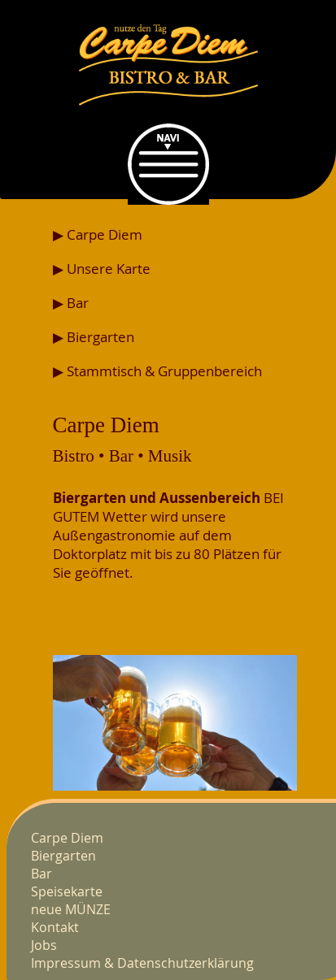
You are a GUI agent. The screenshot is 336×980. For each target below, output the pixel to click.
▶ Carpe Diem (98, 234)
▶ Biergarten (94, 337)
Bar (41, 874)
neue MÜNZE (71, 909)
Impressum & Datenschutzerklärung (142, 963)
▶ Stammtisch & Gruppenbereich (157, 371)
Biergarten (63, 856)
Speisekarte (67, 891)
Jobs (44, 945)
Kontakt (55, 927)
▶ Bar (71, 303)
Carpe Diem (67, 838)
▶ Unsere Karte (102, 269)
